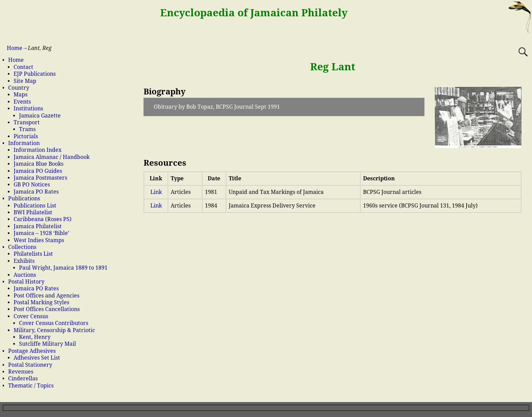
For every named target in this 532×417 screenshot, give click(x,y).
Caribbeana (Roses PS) (43, 219)
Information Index (37, 150)
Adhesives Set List (37, 358)
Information (24, 143)
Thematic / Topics (31, 386)
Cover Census (31, 316)
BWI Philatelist (33, 212)
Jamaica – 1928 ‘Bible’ (41, 233)
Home (15, 48)
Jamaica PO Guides (38, 171)
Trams (27, 129)
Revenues (21, 372)
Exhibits (24, 261)
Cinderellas (23, 378)
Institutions (28, 108)
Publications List (35, 206)
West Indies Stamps (39, 240)
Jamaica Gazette (40, 116)
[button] (284, 107)
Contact (23, 67)
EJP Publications (35, 74)
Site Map (25, 81)
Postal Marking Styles (41, 302)
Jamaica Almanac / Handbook (52, 157)
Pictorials (26, 136)
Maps (21, 95)
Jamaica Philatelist (38, 226)
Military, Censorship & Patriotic (54, 330)
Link (156, 192)
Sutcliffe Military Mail (47, 344)
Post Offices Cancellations (47, 309)
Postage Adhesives (32, 351)
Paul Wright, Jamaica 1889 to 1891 (63, 268)
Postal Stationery (30, 365)
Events (22, 102)
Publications (24, 198)
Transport (27, 122)
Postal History (26, 282)
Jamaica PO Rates (36, 192)
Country (19, 88)
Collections (22, 247)
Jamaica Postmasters (40, 178)
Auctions (25, 275)
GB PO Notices (32, 185)
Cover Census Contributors (54, 323)
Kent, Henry (35, 337)
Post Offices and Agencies (46, 296)
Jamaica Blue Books (39, 164)
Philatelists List (33, 254)
